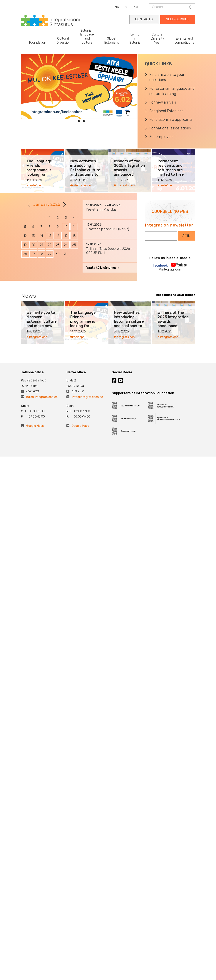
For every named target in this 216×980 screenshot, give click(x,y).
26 (25, 254)
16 (58, 236)
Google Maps (35, 426)
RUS (136, 7)
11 (74, 227)
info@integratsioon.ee (42, 397)
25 (74, 245)
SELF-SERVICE (178, 19)
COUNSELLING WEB (170, 211)
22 (50, 245)
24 (66, 245)
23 (58, 245)
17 (66, 236)
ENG (116, 7)
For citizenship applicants (171, 119)
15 (50, 236)
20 (33, 245)
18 (74, 236)
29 (50, 254)
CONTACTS (144, 19)
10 (66, 227)
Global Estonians (112, 40)
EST (126, 7)
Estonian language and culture (87, 37)
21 (41, 245)
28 (41, 254)
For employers (161, 137)
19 (25, 245)
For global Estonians (166, 111)
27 (33, 254)
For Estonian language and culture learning (172, 91)
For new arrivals (163, 102)
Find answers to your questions (167, 77)
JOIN (186, 236)
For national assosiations (170, 128)
